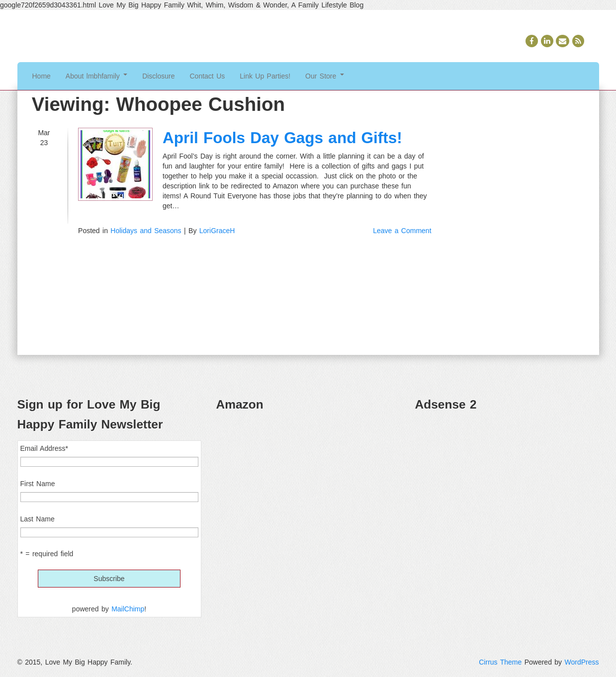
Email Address (44, 448)
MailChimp (128, 609)
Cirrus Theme (500, 662)
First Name (38, 484)
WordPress (582, 662)
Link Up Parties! (265, 76)
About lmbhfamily (96, 76)
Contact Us (208, 76)
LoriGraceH (217, 231)
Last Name (38, 519)
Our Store (325, 76)
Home (42, 76)
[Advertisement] (507, 490)
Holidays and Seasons (146, 231)
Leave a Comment (402, 231)
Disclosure (158, 76)
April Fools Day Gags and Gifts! (282, 138)
